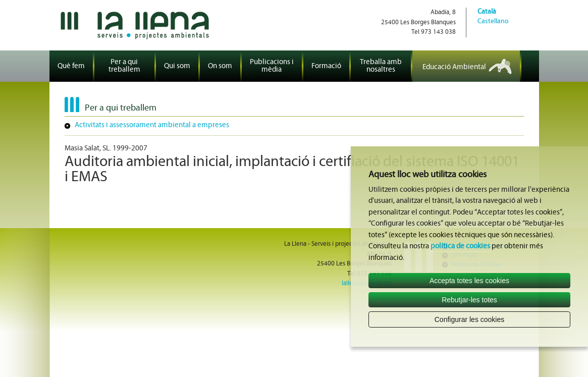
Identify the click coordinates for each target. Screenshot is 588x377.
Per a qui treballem (124, 66)
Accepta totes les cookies (469, 281)
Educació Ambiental (454, 67)
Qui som (177, 66)
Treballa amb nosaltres (381, 66)
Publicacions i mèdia (272, 66)
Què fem (71, 66)
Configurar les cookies (470, 319)
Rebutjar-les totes (469, 300)
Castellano (493, 21)
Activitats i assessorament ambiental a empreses (152, 125)
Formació (326, 66)
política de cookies (460, 247)
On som (220, 66)
